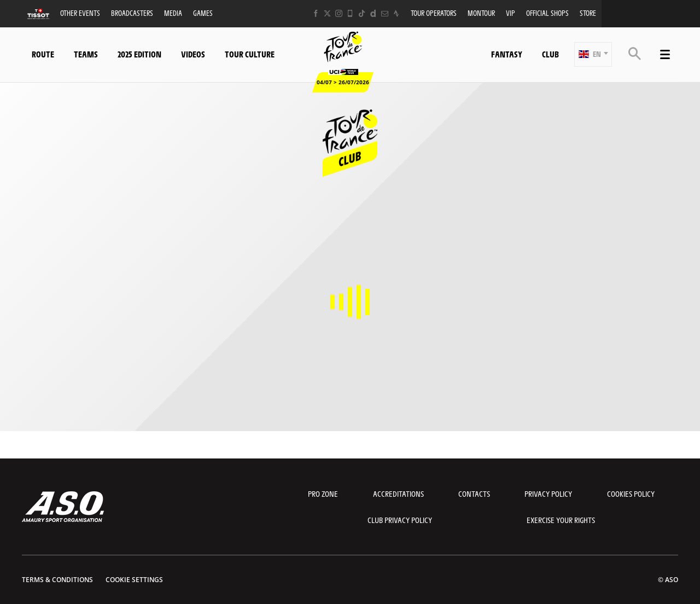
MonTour (481, 13)
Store (588, 13)
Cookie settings (134, 580)
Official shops (547, 13)
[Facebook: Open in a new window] (316, 13)
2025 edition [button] (139, 54)
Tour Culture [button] (250, 54)
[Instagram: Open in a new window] (339, 13)
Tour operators (434, 13)
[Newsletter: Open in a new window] (385, 13)
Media (173, 13)
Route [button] (43, 54)
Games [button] (203, 13)
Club (550, 54)
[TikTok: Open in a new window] (362, 13)
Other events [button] (80, 13)
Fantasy (507, 54)
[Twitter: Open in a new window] (327, 13)
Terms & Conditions (57, 580)
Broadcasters (132, 13)
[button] (593, 54)
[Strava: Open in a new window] (396, 13)
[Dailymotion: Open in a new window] (373, 13)
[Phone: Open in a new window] (350, 13)
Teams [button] (86, 54)
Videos (193, 54)
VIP (511, 13)
